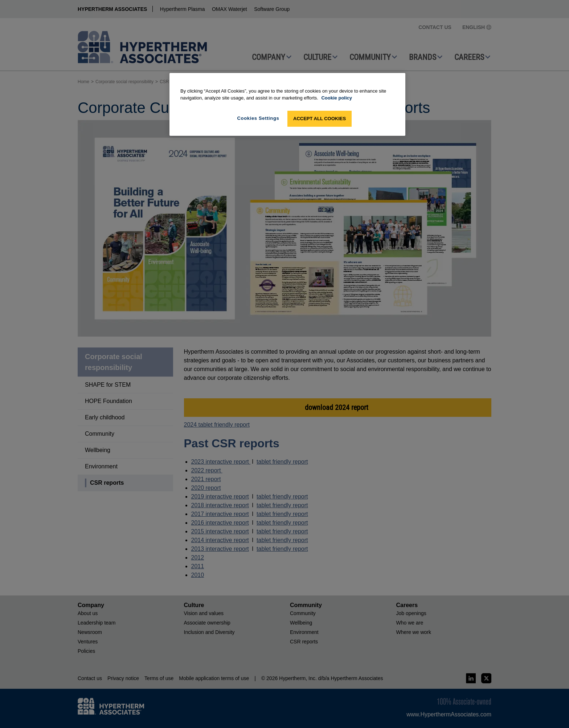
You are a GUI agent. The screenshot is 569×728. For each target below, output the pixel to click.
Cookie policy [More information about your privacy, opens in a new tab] (337, 98)
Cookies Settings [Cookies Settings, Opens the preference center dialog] (258, 118)
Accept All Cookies (320, 119)
